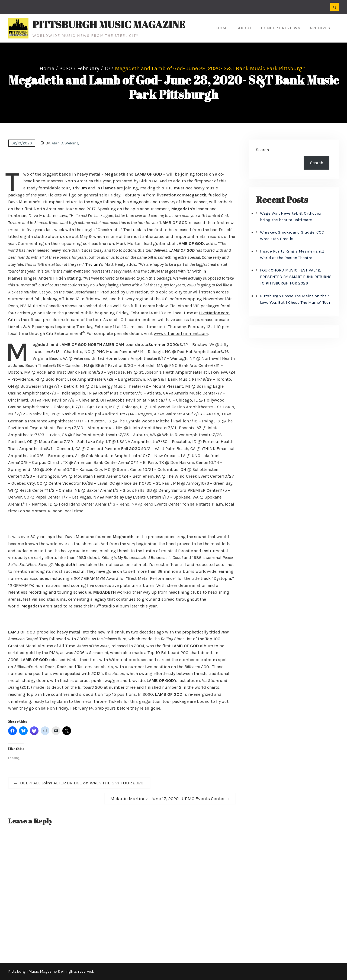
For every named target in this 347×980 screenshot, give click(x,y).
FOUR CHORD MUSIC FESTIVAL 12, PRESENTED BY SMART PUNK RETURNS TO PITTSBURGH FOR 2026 (296, 277)
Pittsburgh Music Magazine (109, 24)
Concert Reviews (281, 28)
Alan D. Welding (65, 143)
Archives (320, 28)
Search (262, 150)
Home (223, 28)
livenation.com (171, 195)
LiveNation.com (214, 313)
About (245, 28)
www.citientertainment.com (181, 333)
